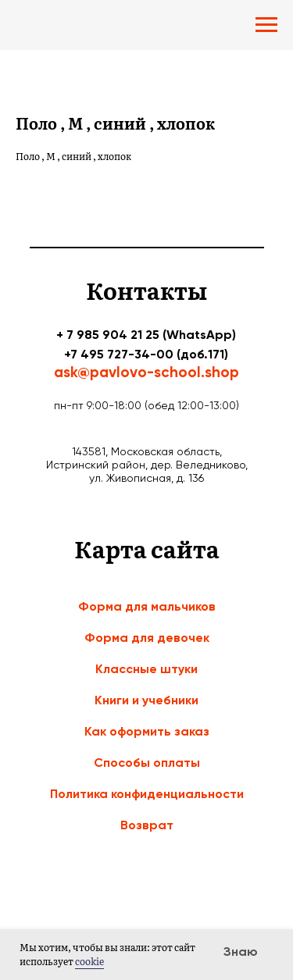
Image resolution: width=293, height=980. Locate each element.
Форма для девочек (147, 638)
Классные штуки (146, 669)
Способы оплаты (147, 763)
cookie (89, 961)
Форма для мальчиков (147, 606)
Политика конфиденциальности (147, 794)
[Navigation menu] (266, 25)
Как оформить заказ (147, 731)
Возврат (147, 825)
